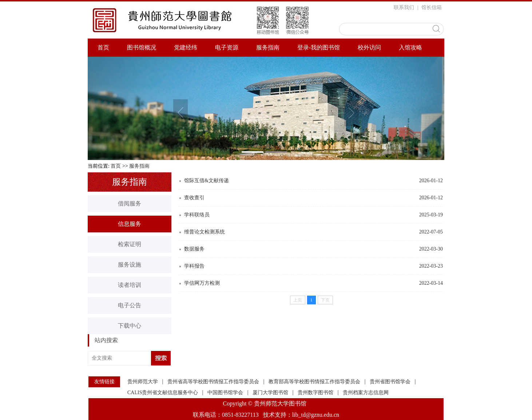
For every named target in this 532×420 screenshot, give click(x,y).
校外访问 (369, 47)
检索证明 (130, 244)
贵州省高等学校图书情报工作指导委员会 (213, 382)
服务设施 (130, 265)
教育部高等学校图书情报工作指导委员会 (314, 382)
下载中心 (130, 326)
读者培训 (130, 285)
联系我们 (404, 7)
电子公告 (130, 305)
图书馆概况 (142, 47)
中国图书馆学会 (225, 393)
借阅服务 (130, 203)
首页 (103, 47)
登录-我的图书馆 (319, 47)
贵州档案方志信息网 (366, 393)
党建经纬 (186, 47)
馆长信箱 (432, 7)
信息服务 (130, 224)
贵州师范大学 (143, 382)
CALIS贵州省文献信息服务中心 (163, 393)
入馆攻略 (410, 47)
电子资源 (227, 47)
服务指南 (268, 47)
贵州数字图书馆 (315, 393)
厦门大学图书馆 (270, 393)
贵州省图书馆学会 (390, 382)
